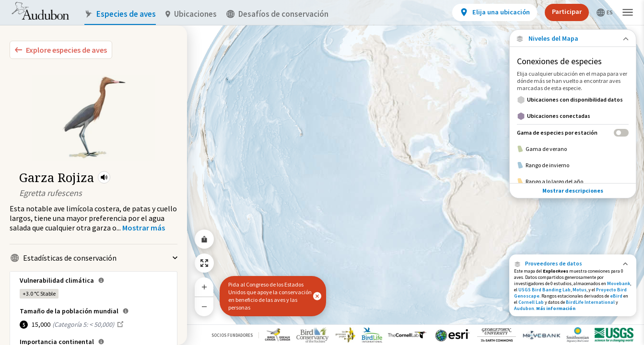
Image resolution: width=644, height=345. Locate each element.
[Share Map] (204, 239)
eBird (616, 296)
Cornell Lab (531, 302)
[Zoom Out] (204, 306)
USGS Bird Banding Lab (544, 290)
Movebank (619, 283)
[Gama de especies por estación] (573, 132)
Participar (567, 11)
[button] (104, 177)
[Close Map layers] (573, 39)
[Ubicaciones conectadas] (573, 116)
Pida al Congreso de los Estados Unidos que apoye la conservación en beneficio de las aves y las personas (270, 296)
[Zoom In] (204, 287)
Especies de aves (120, 14)
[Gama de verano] (573, 149)
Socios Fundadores (232, 335)
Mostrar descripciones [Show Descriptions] (573, 190)
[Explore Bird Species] (61, 50)
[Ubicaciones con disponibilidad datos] (573, 100)
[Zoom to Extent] (204, 263)
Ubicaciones (191, 14)
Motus (580, 290)
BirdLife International (590, 302)
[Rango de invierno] (573, 165)
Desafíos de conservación (277, 14)
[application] (322, 172)
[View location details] (495, 12)
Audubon (524, 308)
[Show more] (144, 228)
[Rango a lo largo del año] (573, 182)
